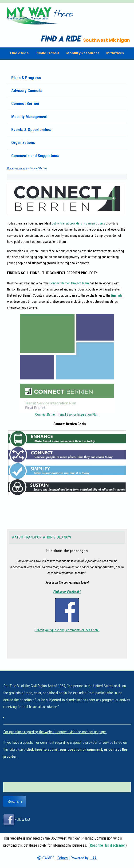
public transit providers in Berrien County (79, 223)
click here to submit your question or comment (64, 750)
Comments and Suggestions (35, 156)
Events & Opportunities (31, 130)
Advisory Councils (27, 91)
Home (10, 168)
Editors (63, 858)
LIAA (93, 858)
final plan (118, 295)
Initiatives (115, 53)
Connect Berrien (25, 104)
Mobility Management (29, 117)
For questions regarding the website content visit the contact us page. (55, 732)
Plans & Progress (26, 78)
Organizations (23, 143)
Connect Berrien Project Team (69, 283)
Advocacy (22, 168)
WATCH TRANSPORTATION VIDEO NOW (41, 537)
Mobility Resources (83, 53)
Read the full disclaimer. (108, 845)
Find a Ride (19, 53)
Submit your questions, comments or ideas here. (67, 630)
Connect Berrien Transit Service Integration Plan (67, 415)
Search (15, 802)
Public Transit (47, 53)
